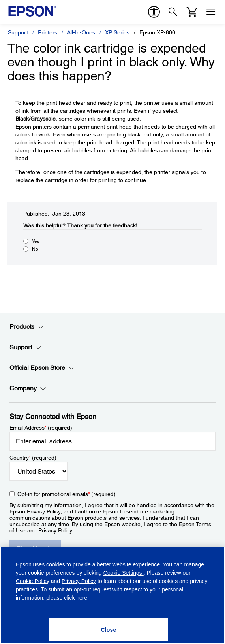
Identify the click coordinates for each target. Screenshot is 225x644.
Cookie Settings (124, 573)
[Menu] (211, 12)
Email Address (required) (41, 428)
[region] (112, 595)
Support (18, 32)
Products (27, 327)
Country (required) (33, 458)
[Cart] (192, 12)
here (82, 598)
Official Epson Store (42, 368)
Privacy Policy (44, 511)
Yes (36, 241)
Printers (48, 32)
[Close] (109, 630)
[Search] (173, 12)
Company (28, 388)
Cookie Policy (33, 581)
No (35, 249)
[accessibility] (154, 12)
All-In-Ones (81, 32)
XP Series (117, 32)
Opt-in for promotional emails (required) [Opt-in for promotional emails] (67, 494)
